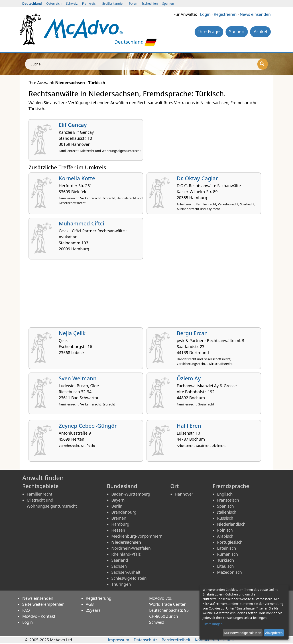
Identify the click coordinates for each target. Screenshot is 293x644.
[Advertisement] (146, 295)
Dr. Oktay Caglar (197, 178)
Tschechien (150, 3)
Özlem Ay (189, 378)
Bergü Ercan (192, 333)
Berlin (117, 506)
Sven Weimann (78, 378)
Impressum (118, 640)
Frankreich (90, 3)
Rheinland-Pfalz (126, 554)
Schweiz (72, 3)
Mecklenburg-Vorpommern (137, 536)
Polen (133, 3)
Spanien (168, 3)
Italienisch (227, 512)
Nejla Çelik (72, 333)
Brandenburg (124, 512)
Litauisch (225, 566)
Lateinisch (227, 548)
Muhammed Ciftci (81, 223)
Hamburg (120, 524)
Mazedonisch (229, 572)
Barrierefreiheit (176, 640)
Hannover (184, 494)
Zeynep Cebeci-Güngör (88, 426)
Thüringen (121, 584)
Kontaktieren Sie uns (214, 640)
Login (205, 14)
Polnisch (225, 530)
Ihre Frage (209, 31)
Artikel (260, 31)
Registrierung (99, 598)
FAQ (26, 610)
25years (93, 610)
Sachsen (119, 566)
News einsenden (255, 14)
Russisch (225, 518)
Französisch (228, 500)
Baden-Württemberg (131, 494)
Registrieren (225, 14)
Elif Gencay (73, 125)
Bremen (119, 518)
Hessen (118, 530)
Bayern (118, 500)
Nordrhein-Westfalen (131, 548)
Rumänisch (227, 554)
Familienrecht (40, 494)
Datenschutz (145, 640)
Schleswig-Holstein (129, 578)
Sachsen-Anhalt (126, 572)
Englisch (225, 494)
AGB (90, 604)
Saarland (120, 560)
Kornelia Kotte (77, 178)
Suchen (237, 31)
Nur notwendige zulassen (243, 633)
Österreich (54, 3)
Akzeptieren (274, 633)
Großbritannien (113, 3)
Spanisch (225, 506)
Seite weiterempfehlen (43, 604)
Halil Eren (189, 426)
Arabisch (225, 536)
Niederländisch (231, 524)
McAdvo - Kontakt (39, 616)
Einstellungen (213, 624)
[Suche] (263, 64)
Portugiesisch (230, 542)
